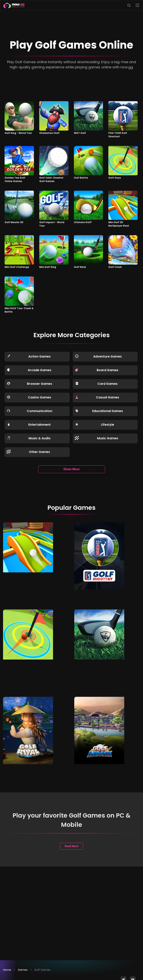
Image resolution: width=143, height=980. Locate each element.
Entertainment (29, 425)
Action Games (29, 356)
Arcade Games (29, 370)
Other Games (28, 452)
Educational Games (99, 411)
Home (7, 970)
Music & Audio (29, 438)
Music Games (96, 438)
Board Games (97, 370)
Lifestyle (95, 425)
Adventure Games (98, 356)
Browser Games (29, 384)
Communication (29, 411)
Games (23, 970)
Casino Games (29, 397)
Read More (72, 846)
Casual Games (97, 397)
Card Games (96, 384)
